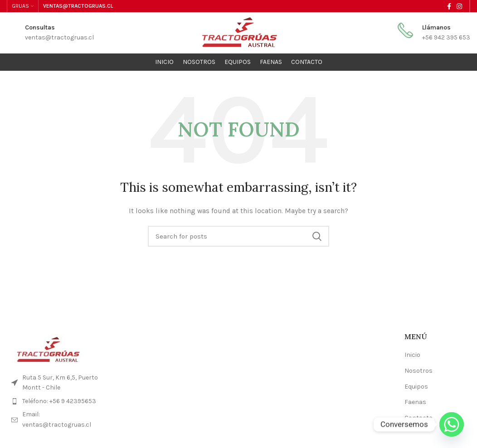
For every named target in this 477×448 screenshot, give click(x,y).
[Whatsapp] (452, 424)
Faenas (415, 402)
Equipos (416, 387)
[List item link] (60, 401)
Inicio (412, 355)
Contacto (419, 418)
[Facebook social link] (449, 6)
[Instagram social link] (459, 6)
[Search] (238, 236)
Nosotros (419, 371)
